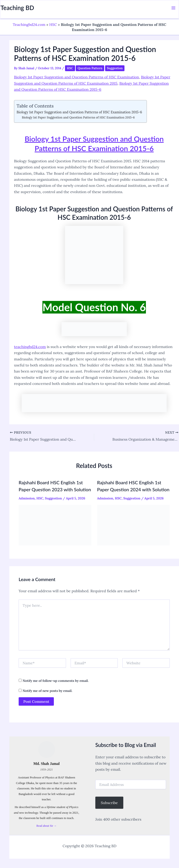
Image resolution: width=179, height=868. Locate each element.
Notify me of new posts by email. (47, 691)
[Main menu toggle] (173, 8)
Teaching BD (17, 8)
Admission (27, 498)
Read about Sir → (46, 826)
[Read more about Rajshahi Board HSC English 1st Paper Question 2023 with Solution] (55, 525)
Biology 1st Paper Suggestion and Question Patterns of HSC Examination (76, 77)
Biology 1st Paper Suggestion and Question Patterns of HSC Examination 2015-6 (79, 112)
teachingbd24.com (30, 347)
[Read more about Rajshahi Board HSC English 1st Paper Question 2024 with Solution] (134, 525)
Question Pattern (90, 68)
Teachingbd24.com (29, 24)
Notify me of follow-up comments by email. (56, 681)
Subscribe (109, 803)
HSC (53, 24)
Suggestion (115, 68)
